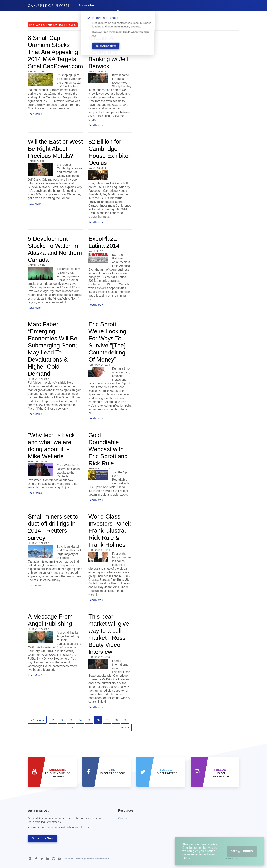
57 (107, 720)
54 (80, 720)
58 (116, 720)
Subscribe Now (42, 838)
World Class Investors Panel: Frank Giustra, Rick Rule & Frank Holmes (110, 531)
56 (98, 720)
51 (53, 720)
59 (125, 720)
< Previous (37, 720)
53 (71, 720)
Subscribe (86, 5)
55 (89, 720)
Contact (123, 818)
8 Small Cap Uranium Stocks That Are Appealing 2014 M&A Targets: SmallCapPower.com (55, 52)
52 (62, 720)
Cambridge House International (92, 859)
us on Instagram (220, 773)
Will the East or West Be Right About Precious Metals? (55, 149)
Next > (125, 728)
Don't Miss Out (68, 820)
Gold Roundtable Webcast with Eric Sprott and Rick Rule (108, 449)
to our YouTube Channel (58, 773)
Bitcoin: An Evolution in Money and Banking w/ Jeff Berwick (108, 52)
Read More (35, 114)
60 (73, 728)
